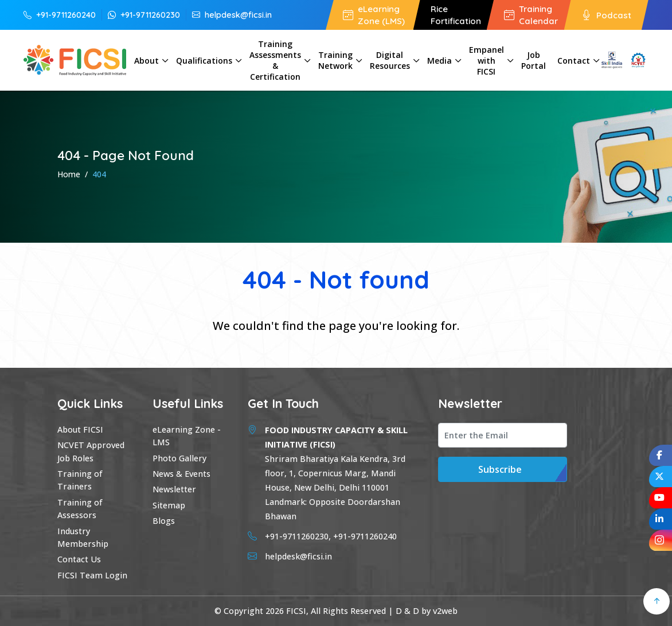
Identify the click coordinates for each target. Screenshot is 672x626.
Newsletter (174, 489)
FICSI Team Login (92, 575)
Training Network (335, 60)
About (146, 61)
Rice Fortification (456, 15)
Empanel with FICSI (487, 61)
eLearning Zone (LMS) (374, 15)
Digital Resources (390, 60)
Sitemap (169, 505)
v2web (445, 611)
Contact (574, 61)
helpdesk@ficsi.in (232, 15)
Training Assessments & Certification (275, 60)
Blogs (164, 521)
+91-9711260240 (60, 15)
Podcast (606, 15)
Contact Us (79, 559)
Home (69, 174)
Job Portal (534, 60)
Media (439, 61)
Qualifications (204, 61)
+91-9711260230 (144, 15)
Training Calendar (531, 15)
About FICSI (80, 429)
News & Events (181, 474)
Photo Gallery (179, 458)
